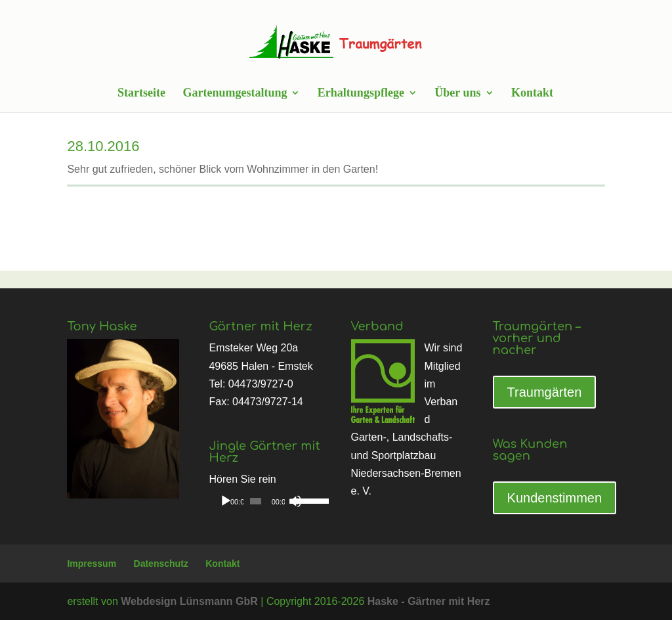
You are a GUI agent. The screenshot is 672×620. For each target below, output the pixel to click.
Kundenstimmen (555, 498)
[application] (265, 501)
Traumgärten (545, 392)
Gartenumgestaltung (235, 94)
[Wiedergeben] (226, 501)
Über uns (457, 94)
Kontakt (532, 94)
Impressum (92, 564)
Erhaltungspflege (361, 94)
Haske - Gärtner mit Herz (429, 601)
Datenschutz (161, 564)
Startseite (141, 94)
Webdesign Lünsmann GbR (189, 601)
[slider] (256, 501)
